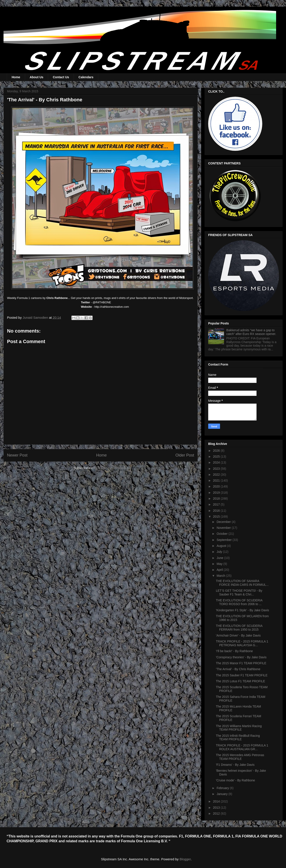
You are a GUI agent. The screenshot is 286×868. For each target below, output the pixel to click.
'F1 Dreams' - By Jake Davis (235, 765)
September (224, 540)
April (220, 570)
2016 (217, 511)
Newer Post (17, 455)
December (224, 522)
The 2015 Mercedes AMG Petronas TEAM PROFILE (240, 757)
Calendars (86, 77)
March (221, 576)
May (220, 564)
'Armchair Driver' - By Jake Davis (238, 635)
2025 (217, 457)
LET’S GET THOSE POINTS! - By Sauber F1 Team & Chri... (239, 592)
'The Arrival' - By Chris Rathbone (238, 669)
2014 (217, 801)
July (220, 552)
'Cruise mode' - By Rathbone (235, 780)
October (222, 534)
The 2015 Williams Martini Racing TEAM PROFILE (239, 728)
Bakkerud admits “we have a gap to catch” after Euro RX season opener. (251, 332)
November (224, 528)
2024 (217, 462)
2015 (217, 517)
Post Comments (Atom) (111, 468)
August (222, 546)
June (220, 558)
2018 (217, 499)
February (223, 788)
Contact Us (61, 77)
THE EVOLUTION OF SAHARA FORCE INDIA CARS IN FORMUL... (242, 583)
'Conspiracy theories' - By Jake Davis (241, 657)
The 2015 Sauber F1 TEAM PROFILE (242, 675)
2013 (217, 808)
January (222, 794)
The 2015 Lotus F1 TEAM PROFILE (240, 681)
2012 (217, 813)
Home (16, 77)
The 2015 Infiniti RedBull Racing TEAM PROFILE (238, 738)
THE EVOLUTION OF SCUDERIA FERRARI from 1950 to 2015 (239, 628)
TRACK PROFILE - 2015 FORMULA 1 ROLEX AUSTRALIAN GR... (242, 747)
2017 (217, 504)
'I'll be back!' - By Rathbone (234, 651)
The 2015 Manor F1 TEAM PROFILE (241, 663)
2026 (217, 451)
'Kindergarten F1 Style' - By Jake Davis (242, 610)
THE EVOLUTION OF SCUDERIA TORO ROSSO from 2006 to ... (239, 602)
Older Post (185, 455)
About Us (36, 77)
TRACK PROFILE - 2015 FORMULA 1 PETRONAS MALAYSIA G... (242, 643)
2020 (217, 486)
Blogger (185, 859)
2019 (217, 493)
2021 (217, 480)
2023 (217, 469)
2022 (217, 475)
